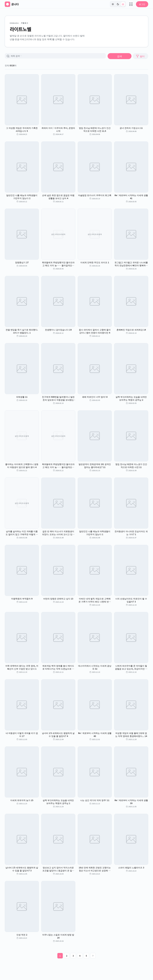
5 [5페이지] (86, 956)
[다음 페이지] (93, 956)
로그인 (142, 4)
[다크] (118, 4)
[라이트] (113, 4)
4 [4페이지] (80, 956)
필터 (140, 56)
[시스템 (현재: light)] (123, 4)
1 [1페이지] (60, 956)
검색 (120, 56)
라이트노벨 (20, 29)
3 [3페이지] (73, 956)
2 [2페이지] (67, 956)
